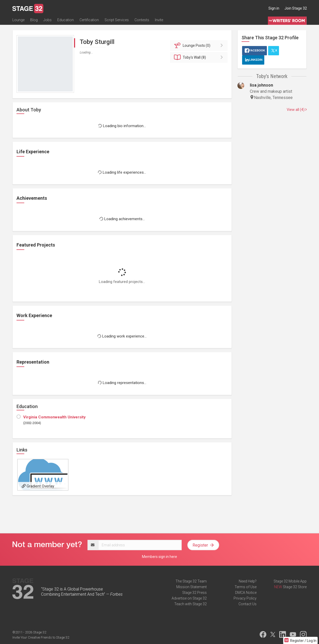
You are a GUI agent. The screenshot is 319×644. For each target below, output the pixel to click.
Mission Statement (192, 587)
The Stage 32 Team (191, 581)
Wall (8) (200, 57)
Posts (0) (200, 45)
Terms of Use (246, 587)
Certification (89, 20)
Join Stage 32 (296, 8)
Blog (34, 20)
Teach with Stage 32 (190, 604)
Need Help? (248, 581)
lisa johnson (261, 85)
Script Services (117, 20)
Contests (142, 20)
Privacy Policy (245, 598)
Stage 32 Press (194, 593)
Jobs (47, 20)
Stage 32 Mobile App (290, 581)
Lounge (18, 20)
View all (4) (297, 110)
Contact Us (248, 604)
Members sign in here (159, 557)
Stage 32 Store (295, 587)
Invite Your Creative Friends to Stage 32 (41, 637)
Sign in (274, 8)
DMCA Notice (246, 593)
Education (66, 20)
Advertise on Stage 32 (189, 598)
